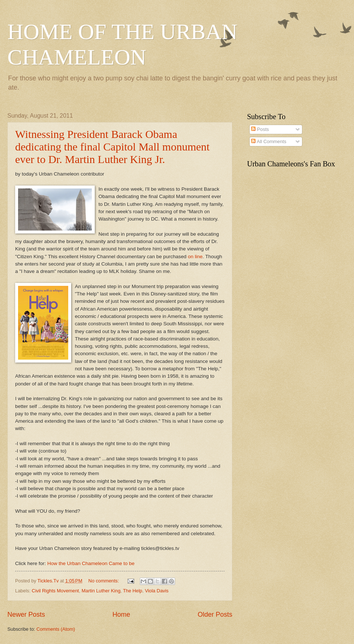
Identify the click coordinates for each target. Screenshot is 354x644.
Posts (260, 129)
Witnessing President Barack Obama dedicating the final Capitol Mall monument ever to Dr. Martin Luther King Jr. (112, 147)
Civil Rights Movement (55, 591)
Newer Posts (26, 614)
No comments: (105, 581)
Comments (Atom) (56, 629)
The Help (132, 591)
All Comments (269, 141)
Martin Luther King (101, 591)
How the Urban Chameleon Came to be (91, 563)
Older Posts (215, 614)
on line (195, 257)
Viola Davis (157, 591)
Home (121, 614)
